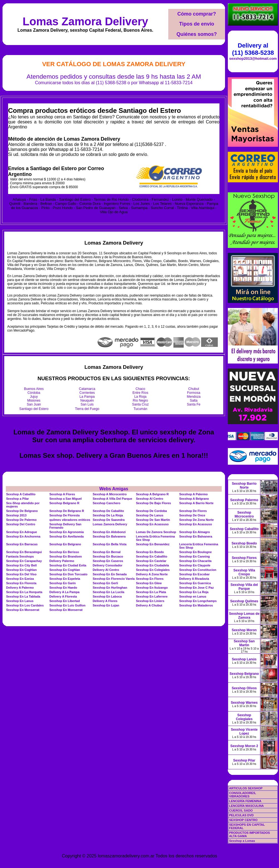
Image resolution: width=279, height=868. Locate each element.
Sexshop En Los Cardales (25, 605)
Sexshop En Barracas (22, 544)
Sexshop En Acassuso (152, 524)
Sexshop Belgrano (244, 674)
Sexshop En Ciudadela (153, 565)
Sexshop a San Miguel (66, 499)
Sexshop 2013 (16, 515)
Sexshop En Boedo (150, 552)
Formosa (194, 393)
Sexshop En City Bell (21, 565)
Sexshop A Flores (62, 494)
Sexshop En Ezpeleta (65, 579)
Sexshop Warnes (244, 703)
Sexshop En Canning (194, 556)
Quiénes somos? (197, 34)
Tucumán (140, 409)
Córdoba (34, 393)
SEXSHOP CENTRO (243, 820)
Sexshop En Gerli (105, 583)
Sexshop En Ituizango (152, 588)
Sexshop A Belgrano (194, 499)
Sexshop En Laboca (107, 596)
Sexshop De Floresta (65, 515)
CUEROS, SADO (241, 810)
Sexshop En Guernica (195, 583)
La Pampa (87, 397)
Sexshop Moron (244, 630)
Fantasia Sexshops (20, 556)
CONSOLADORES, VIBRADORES (242, 795)
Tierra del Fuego (87, 409)
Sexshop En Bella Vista (109, 544)
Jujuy (34, 397)
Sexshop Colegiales (244, 717)
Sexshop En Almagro (194, 532)
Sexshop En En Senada (110, 574)
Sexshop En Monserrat (23, 610)
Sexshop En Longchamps (198, 601)
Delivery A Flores (105, 601)
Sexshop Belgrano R (65, 503)
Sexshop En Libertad (65, 601)
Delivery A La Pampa (65, 592)
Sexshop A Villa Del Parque (112, 499)
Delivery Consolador (108, 565)
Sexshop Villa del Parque (244, 587)
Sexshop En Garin (63, 583)
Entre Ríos (140, 393)
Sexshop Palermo (244, 500)
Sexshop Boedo (244, 543)
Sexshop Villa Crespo (244, 572)
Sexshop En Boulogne (195, 552)
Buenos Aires (34, 389)
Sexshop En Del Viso (21, 574)
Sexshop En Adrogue (22, 532)
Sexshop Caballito (244, 529)
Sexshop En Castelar (151, 561)
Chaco (140, 389)
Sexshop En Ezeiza (20, 579)
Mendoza (194, 397)
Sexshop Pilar (244, 760)
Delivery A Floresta (63, 596)
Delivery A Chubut (149, 605)
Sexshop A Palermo (193, 494)
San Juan (34, 404)
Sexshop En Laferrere (152, 596)
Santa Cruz (140, 404)
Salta (194, 401)
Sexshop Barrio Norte (244, 486)
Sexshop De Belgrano (22, 511)
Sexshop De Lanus (150, 515)
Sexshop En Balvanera (109, 536)
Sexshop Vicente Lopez (244, 732)
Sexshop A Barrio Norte (196, 503)
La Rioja (140, 397)
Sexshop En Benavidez (153, 544)
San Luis (87, 404)
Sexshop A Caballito (21, 494)
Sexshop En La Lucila (108, 592)
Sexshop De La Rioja (108, 515)
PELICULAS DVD (241, 815)
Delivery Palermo (62, 561)
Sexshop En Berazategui (24, 552)
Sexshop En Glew (149, 583)
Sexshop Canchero (107, 503)
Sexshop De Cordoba (151, 511)
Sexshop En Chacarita (195, 561)
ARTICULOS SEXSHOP (246, 788)
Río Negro (140, 401)
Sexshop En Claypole (195, 565)
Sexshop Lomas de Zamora (244, 616)
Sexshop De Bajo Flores (154, 503)
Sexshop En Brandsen (66, 556)
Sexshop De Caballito (108, 511)
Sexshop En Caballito (152, 556)
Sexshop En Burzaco (108, 556)
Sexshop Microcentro (244, 514)
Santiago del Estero (34, 409)
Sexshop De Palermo (21, 520)
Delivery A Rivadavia (194, 579)
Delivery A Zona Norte (152, 574)
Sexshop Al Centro (150, 499)
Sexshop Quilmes (244, 601)
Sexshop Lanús (244, 659)
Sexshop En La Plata (151, 592)
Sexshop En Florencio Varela (114, 579)
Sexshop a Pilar (18, 499)
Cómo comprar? (197, 14)
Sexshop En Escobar (194, 574)
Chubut (194, 389)
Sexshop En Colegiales (153, 570)
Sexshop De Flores (193, 511)
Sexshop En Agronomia (67, 532)
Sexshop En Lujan (106, 605)
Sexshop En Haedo (63, 588)
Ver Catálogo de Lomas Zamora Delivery (114, 64)
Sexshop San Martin (244, 643)
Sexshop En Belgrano (65, 544)
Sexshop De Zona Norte (196, 520)
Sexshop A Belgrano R (152, 494)
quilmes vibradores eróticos (70, 520)
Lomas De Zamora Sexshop (156, 532)
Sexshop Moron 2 (244, 746)
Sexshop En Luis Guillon (68, 605)
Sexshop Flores (244, 558)
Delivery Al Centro (106, 570)
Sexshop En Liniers (150, 601)
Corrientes (87, 393)
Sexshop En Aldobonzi (109, 532)
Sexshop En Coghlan (21, 570)
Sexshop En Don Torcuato (69, 574)
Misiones (34, 401)
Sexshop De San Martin (153, 520)
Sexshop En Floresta (21, 583)
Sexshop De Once (192, 515)
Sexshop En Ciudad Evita (68, 565)
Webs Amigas (114, 489)
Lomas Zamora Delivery (85, 21)
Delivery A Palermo (20, 588)
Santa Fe (194, 404)
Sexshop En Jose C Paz (196, 588)
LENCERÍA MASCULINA (246, 806)
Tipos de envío (197, 24)
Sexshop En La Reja (194, 592)
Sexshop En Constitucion (198, 570)
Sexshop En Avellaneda (67, 536)
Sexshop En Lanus (20, 601)
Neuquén (87, 401)
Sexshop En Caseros (108, 561)
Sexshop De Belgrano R (67, 511)
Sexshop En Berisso (64, 552)
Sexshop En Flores (150, 579)
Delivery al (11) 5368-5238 (253, 49)
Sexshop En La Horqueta (24, 592)
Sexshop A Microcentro (110, 494)
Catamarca (87, 389)
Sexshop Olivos (244, 688)
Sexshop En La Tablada (23, 596)
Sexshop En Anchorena (23, 536)
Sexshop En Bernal (107, 552)
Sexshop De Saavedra (109, 520)
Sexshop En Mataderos (196, 605)
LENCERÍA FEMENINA (245, 801)
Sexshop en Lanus (193, 596)
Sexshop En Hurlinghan (110, 588)
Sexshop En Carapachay (24, 561)
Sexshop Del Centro (21, 524)
